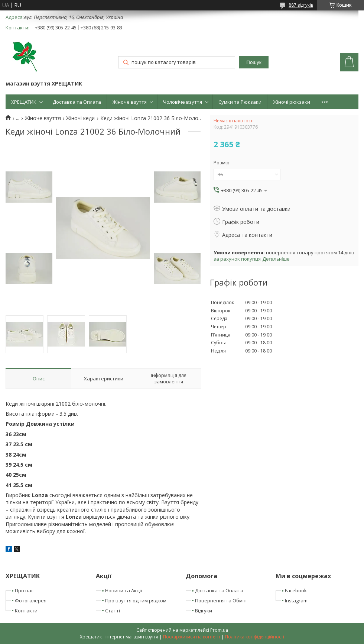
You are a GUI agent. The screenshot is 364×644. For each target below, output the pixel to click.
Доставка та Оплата (77, 102)
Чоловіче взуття (183, 102)
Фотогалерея (31, 600)
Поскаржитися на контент (192, 637)
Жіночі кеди (80, 118)
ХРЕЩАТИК (24, 102)
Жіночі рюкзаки (292, 102)
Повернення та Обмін (221, 600)
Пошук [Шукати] (254, 62)
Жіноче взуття (130, 102)
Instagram (296, 600)
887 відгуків (301, 5)
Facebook (296, 590)
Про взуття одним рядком (136, 600)
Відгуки (204, 611)
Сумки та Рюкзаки (240, 102)
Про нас (24, 590)
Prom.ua (219, 630)
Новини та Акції (123, 590)
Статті (113, 611)
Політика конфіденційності (255, 637)
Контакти (26, 611)
